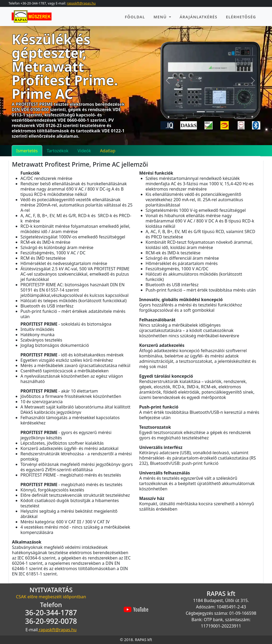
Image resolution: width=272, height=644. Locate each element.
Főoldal (135, 17)
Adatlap (108, 151)
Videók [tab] (84, 151)
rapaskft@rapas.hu (81, 3)
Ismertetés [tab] (27, 151)
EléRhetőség (241, 17)
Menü (161, 17)
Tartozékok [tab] (58, 151)
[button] (168, 80)
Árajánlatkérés (198, 17)
